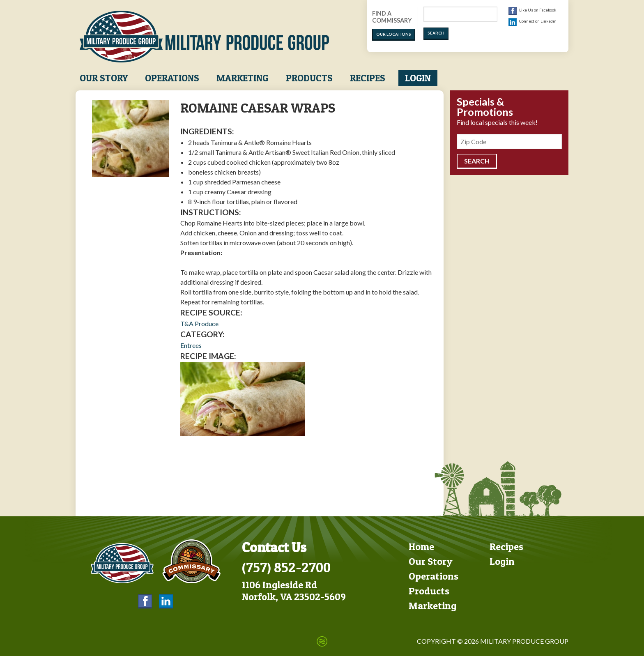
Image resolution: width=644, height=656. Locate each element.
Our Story (104, 78)
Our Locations (394, 34)
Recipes (368, 78)
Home (421, 547)
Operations (172, 78)
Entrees (191, 345)
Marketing (242, 78)
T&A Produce (199, 323)
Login (418, 78)
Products (309, 78)
